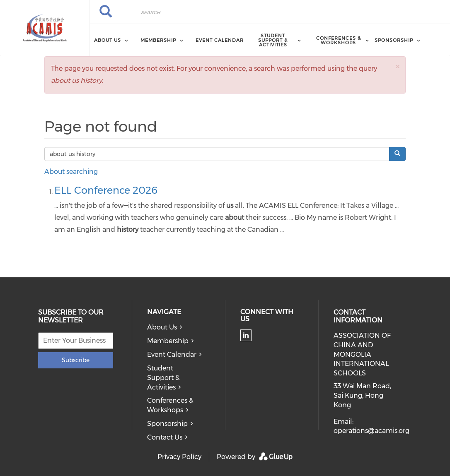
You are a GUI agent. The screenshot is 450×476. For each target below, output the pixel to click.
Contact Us (165, 437)
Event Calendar (220, 40)
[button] (397, 66)
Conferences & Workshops (170, 405)
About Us (162, 327)
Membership (168, 341)
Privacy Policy (179, 457)
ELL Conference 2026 (106, 190)
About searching (71, 172)
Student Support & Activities (163, 378)
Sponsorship (167, 424)
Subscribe (76, 360)
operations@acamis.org (371, 431)
